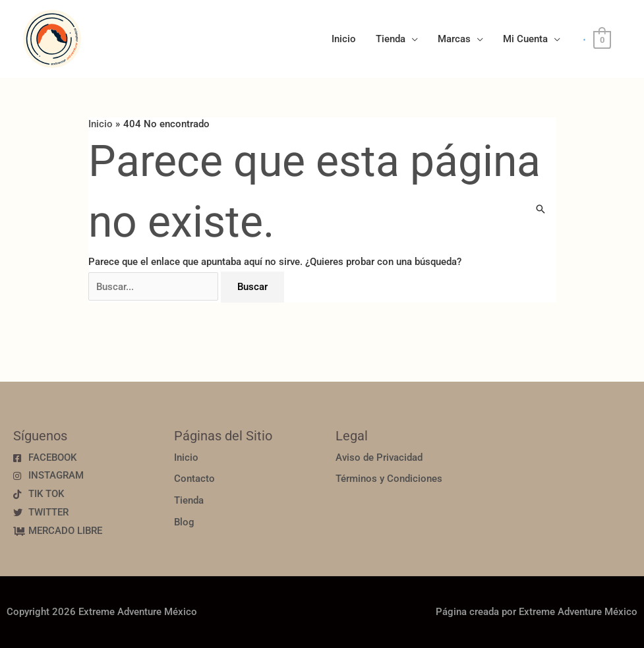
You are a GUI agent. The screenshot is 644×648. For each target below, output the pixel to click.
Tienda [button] (391, 39)
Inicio (344, 39)
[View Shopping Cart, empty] (602, 40)
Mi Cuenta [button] (525, 39)
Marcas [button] (454, 39)
